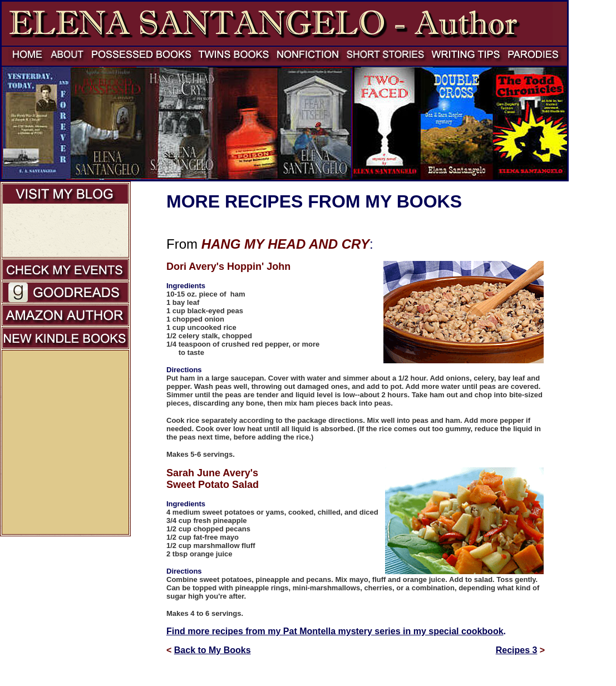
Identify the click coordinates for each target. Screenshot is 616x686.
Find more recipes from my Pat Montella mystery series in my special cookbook (335, 631)
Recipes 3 (517, 650)
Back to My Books (213, 650)
